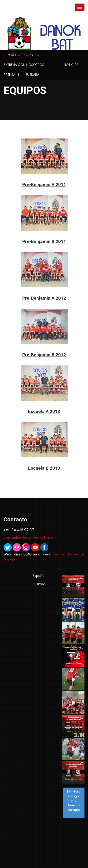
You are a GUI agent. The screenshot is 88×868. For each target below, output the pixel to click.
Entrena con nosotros (24, 65)
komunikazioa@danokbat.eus (31, 538)
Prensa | (11, 75)
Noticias (71, 65)
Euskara (32, 75)
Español (39, 576)
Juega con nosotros (23, 55)
